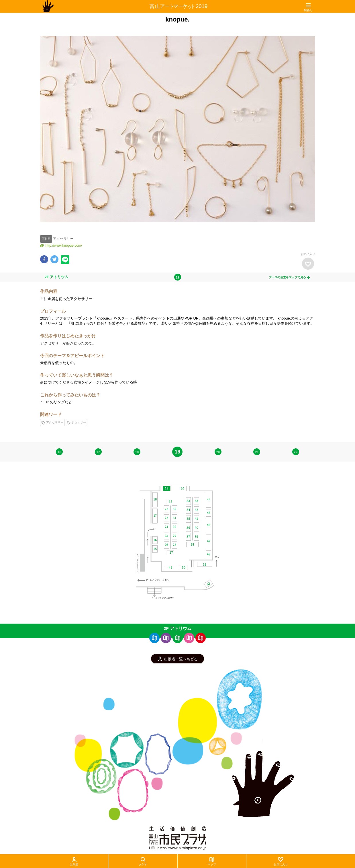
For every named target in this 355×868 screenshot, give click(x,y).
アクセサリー (52, 423)
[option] (178, 129)
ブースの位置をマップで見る (290, 277)
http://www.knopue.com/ (61, 246)
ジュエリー (77, 423)
